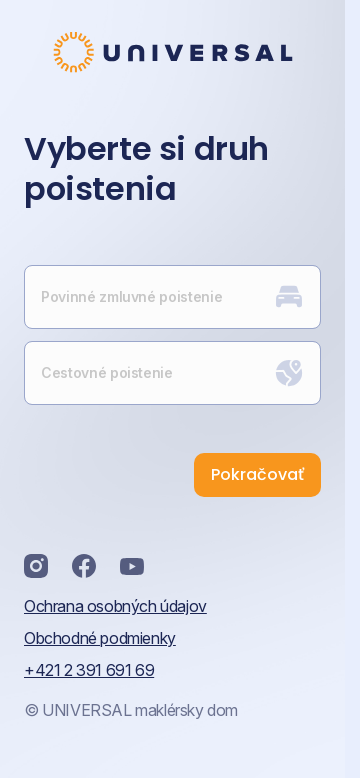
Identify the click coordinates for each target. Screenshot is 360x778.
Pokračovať (257, 474)
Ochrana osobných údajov (115, 606)
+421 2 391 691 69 (89, 670)
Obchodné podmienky (100, 638)
